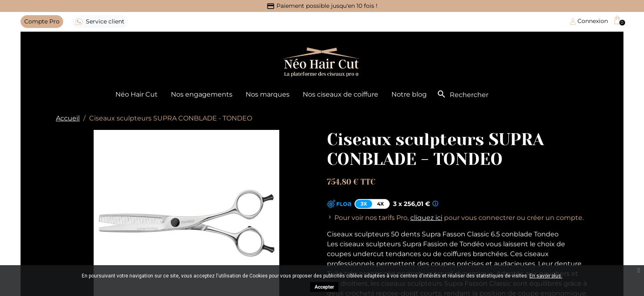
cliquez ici (426, 218)
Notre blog (409, 94)
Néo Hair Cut (137, 94)
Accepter (324, 287)
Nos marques (268, 94)
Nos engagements (202, 94)
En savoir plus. (546, 276)
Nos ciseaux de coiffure (340, 94)
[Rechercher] (488, 95)
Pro (42, 21)
